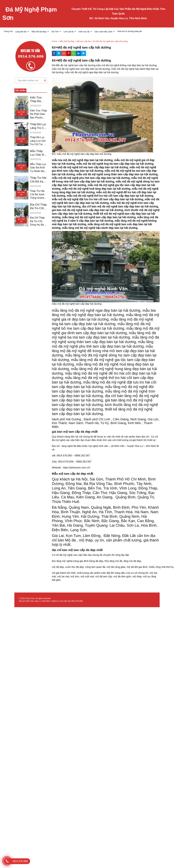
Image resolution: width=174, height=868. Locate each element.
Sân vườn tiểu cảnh (103, 32)
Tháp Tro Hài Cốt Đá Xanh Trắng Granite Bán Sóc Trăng (38, 180)
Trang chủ (8, 31)
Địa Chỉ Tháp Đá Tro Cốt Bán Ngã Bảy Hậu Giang (38, 207)
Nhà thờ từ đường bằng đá (130, 31)
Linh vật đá (68, 32)
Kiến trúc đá (84, 32)
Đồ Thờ (55, 32)
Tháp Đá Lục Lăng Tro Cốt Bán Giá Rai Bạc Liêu (38, 126)
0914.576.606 (77, 601)
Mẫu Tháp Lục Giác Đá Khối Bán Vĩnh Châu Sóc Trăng (38, 153)
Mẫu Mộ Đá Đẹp (39, 32)
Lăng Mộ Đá (21, 32)
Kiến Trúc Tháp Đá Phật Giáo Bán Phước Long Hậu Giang (37, 100)
